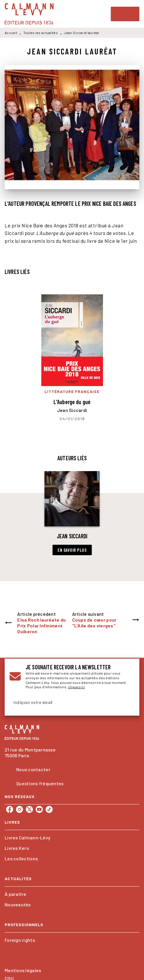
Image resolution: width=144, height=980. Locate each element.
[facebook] (10, 809)
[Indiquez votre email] (65, 702)
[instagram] (19, 809)
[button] (72, 513)
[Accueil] (29, 14)
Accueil (11, 33)
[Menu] (125, 14)
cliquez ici (76, 687)
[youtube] (39, 809)
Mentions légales (23, 970)
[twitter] (29, 809)
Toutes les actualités (41, 33)
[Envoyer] (128, 703)
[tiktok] (49, 809)
